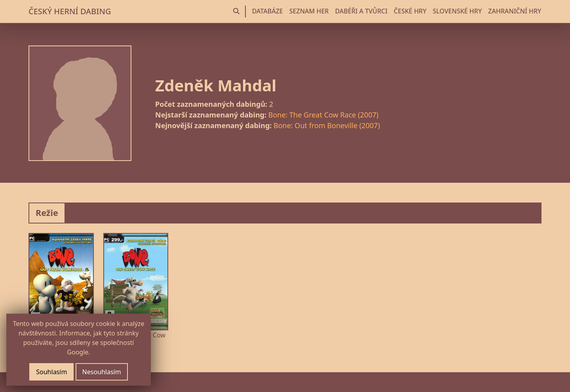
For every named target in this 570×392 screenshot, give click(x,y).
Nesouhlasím (102, 372)
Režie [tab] (47, 213)
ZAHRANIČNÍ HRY (515, 11)
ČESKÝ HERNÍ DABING (70, 11)
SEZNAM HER (309, 11)
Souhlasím (51, 372)
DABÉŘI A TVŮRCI (361, 11)
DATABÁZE (268, 11)
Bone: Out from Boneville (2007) (327, 125)
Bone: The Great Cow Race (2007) (323, 115)
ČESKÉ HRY (410, 11)
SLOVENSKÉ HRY (457, 11)
